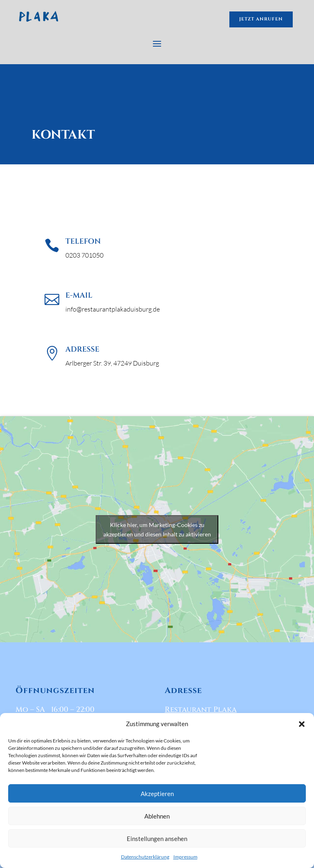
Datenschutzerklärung (145, 857)
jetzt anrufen (261, 19)
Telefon (83, 241)
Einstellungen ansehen (157, 839)
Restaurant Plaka (201, 710)
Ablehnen (157, 816)
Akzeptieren (157, 794)
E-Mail (79, 295)
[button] (302, 724)
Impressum (185, 857)
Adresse (82, 349)
